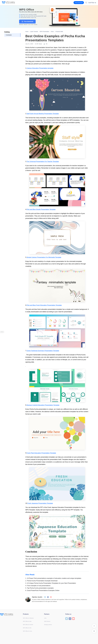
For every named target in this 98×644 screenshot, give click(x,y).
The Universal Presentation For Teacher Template (43, 162)
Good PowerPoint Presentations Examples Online (42, 590)
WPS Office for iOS (27, 628)
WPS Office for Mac (27, 621)
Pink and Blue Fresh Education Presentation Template (44, 305)
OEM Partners (47, 621)
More (52, 32)
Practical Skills (59, 32)
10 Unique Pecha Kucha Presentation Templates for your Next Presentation (51, 583)
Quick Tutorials (34, 32)
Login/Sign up (92, 3)
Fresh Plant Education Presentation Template (41, 453)
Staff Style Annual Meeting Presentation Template (43, 114)
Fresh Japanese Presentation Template (40, 503)
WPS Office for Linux (27, 631)
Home (27, 32)
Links (45, 618)
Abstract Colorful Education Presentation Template (43, 405)
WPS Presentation (45, 32)
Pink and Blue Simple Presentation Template (41, 209)
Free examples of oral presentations (38, 586)
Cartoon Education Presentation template (40, 68)
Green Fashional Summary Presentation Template (43, 351)
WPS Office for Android (28, 625)
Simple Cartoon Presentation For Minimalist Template (44, 257)
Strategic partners (48, 625)
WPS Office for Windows (28, 618)
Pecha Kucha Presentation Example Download (41, 581)
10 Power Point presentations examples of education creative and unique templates (53, 578)
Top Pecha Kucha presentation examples (40, 588)
